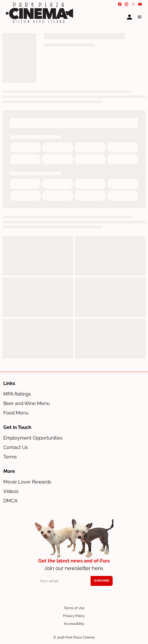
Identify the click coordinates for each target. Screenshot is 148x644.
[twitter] (133, 4)
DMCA (10, 501)
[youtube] (140, 4)
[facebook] (120, 4)
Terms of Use (74, 608)
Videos (11, 491)
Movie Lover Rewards (27, 482)
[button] (140, 17)
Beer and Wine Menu (27, 403)
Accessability (74, 624)
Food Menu (16, 413)
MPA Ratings (17, 394)
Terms (10, 457)
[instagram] (126, 4)
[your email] (63, 581)
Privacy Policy (74, 616)
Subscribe (102, 581)
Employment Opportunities (33, 438)
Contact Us (16, 447)
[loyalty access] (129, 17)
